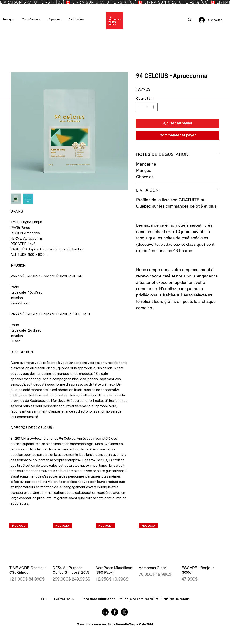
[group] (115, 553)
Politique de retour (175, 599)
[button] (10, 20)
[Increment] (154, 107)
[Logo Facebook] (115, 612)
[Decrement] (140, 107)
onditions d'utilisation (100, 599)
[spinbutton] (147, 107)
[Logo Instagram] (124, 612)
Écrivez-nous (64, 599)
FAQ (44, 599)
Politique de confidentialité (139, 599)
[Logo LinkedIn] (105, 612)
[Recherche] (170, 20)
